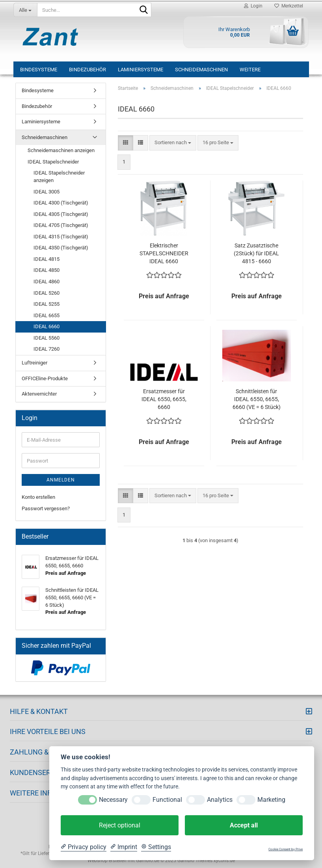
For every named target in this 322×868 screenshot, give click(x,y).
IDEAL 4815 (47, 259)
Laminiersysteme (141, 70)
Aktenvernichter (39, 394)
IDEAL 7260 (47, 349)
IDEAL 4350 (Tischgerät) (61, 248)
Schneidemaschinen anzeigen (61, 150)
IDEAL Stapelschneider (53, 162)
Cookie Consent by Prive (286, 849)
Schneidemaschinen (201, 70)
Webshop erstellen (107, 861)
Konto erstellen (38, 497)
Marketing (271, 800)
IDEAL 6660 (47, 326)
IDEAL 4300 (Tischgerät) (61, 203)
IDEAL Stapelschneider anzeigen (59, 177)
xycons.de (224, 861)
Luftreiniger (34, 363)
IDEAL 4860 (47, 282)
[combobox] (173, 143)
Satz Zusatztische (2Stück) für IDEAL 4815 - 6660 (256, 253)
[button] (126, 143)
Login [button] (253, 6)
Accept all (244, 825)
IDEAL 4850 (47, 270)
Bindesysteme (39, 70)
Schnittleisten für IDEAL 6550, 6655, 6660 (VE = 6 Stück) (257, 399)
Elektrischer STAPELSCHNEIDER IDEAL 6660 (164, 253)
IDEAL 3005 (47, 192)
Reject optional (120, 825)
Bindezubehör (87, 70)
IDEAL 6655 (47, 315)
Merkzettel (289, 6)
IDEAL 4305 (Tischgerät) (61, 214)
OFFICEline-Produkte (45, 378)
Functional (167, 800)
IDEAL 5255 (47, 304)
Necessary (113, 800)
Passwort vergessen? (46, 508)
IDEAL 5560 (47, 338)
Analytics (220, 800)
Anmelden (61, 480)
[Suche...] (25, 10)
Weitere (250, 70)
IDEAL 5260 (47, 293)
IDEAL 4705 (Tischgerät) (61, 225)
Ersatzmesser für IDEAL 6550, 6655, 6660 (164, 399)
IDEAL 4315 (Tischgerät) (61, 237)
